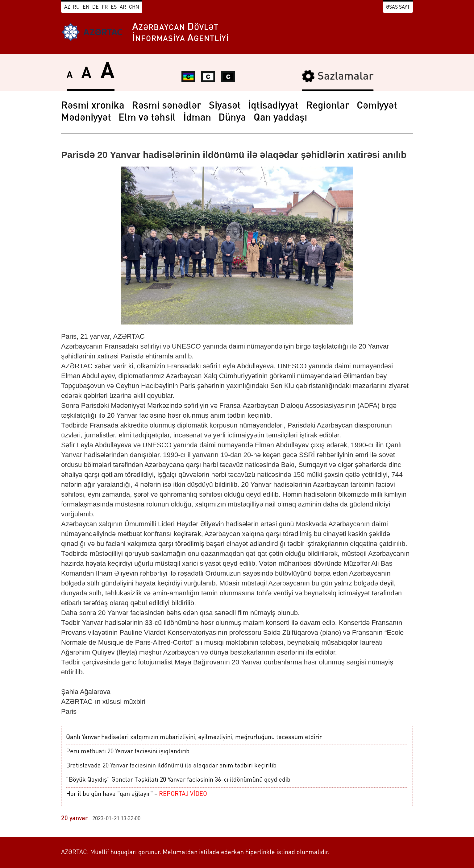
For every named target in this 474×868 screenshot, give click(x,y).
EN (86, 7)
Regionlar (328, 106)
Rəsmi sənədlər (166, 106)
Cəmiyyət (377, 106)
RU (76, 7)
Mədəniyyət (86, 118)
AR (123, 7)
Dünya (232, 118)
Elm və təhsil (147, 118)
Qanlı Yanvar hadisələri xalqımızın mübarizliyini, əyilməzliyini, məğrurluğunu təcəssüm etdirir (194, 738)
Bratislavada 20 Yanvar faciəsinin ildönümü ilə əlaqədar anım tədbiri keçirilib (171, 766)
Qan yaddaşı (280, 118)
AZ (67, 7)
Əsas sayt (398, 7)
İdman (197, 118)
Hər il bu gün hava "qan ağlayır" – (137, 794)
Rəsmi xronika (93, 106)
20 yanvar (75, 819)
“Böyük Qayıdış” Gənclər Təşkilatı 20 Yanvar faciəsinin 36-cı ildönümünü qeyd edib (178, 780)
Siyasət (225, 106)
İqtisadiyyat (273, 106)
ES (114, 7)
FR (105, 7)
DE (96, 7)
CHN (134, 7)
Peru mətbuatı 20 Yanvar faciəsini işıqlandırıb (128, 752)
